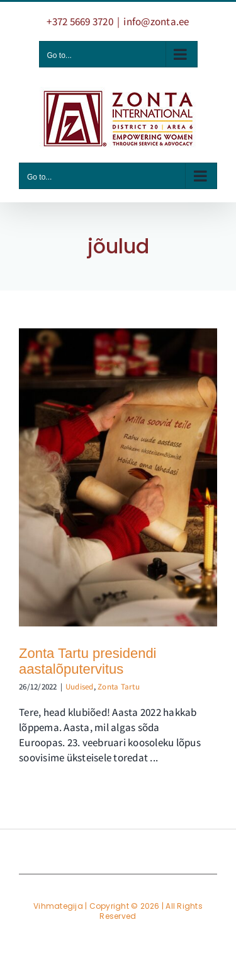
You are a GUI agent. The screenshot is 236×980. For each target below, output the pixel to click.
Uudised (80, 687)
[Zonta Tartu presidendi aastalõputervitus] (118, 477)
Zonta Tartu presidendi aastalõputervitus (88, 661)
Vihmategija (58, 906)
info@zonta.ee (156, 21)
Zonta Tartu (119, 687)
